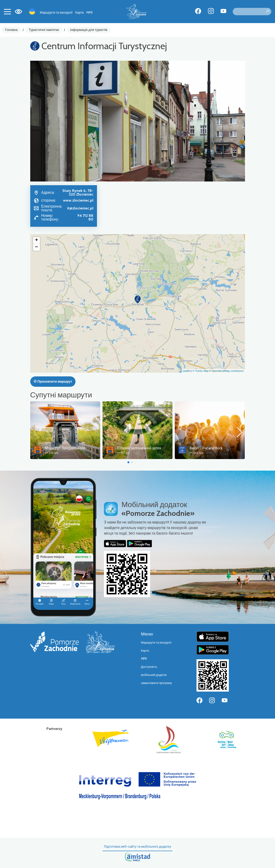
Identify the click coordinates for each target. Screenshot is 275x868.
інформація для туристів (89, 30)
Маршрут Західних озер (65, 448)
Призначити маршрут (53, 381)
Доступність (149, 667)
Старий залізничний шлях (139, 448)
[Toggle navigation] (7, 12)
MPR (89, 12)
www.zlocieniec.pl (78, 200)
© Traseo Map (201, 371)
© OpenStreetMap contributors (226, 371)
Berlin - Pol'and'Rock (206, 448)
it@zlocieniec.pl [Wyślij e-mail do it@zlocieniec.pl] (80, 208)
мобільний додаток (154, 675)
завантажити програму (157, 683)
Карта (80, 12)
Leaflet (187, 371)
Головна (11, 30)
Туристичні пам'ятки (44, 30)
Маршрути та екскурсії (56, 12)
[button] (138, 299)
